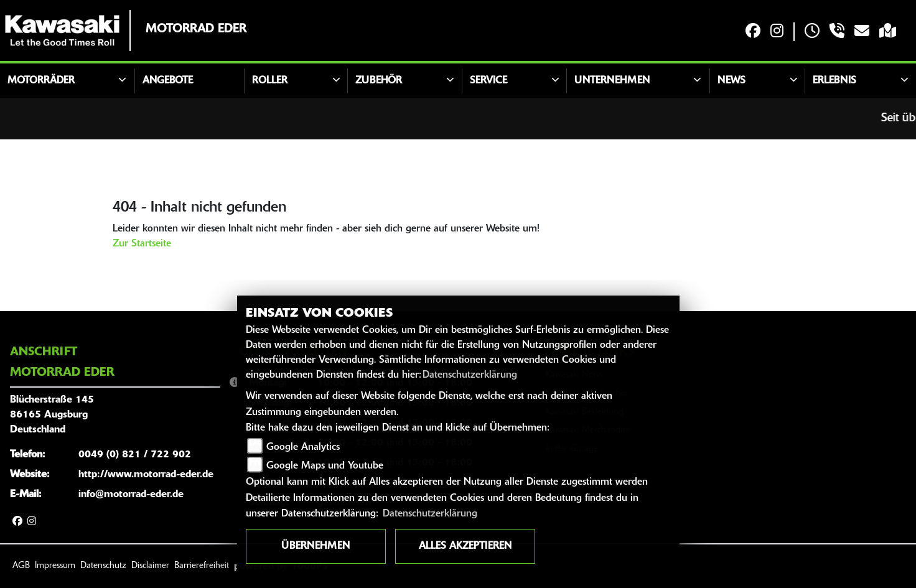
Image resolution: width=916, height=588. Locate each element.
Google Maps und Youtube (325, 466)
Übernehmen (315, 546)
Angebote (168, 81)
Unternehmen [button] (612, 81)
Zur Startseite (142, 244)
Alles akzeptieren (465, 546)
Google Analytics (303, 447)
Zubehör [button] (379, 81)
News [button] (731, 81)
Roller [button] (270, 81)
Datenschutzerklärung (470, 375)
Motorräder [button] (41, 81)
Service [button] (488, 81)
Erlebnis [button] (834, 81)
